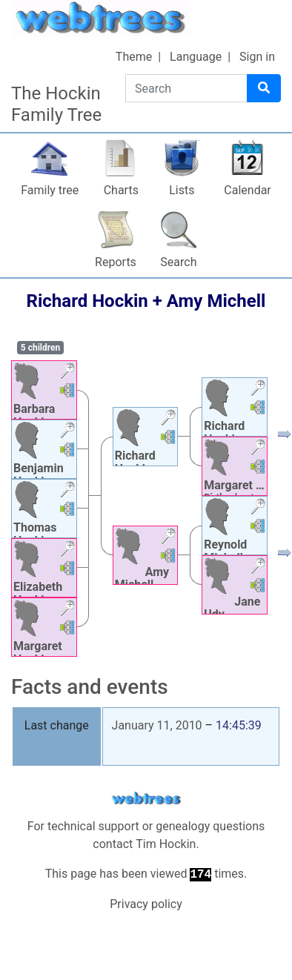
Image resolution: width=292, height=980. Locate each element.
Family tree (50, 190)
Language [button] (196, 57)
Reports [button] (116, 262)
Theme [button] (134, 57)
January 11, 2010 (157, 725)
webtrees (146, 799)
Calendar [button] (247, 190)
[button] (67, 373)
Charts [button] (121, 190)
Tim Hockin (166, 844)
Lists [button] (182, 190)
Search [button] (178, 262)
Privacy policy (146, 904)
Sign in (257, 57)
